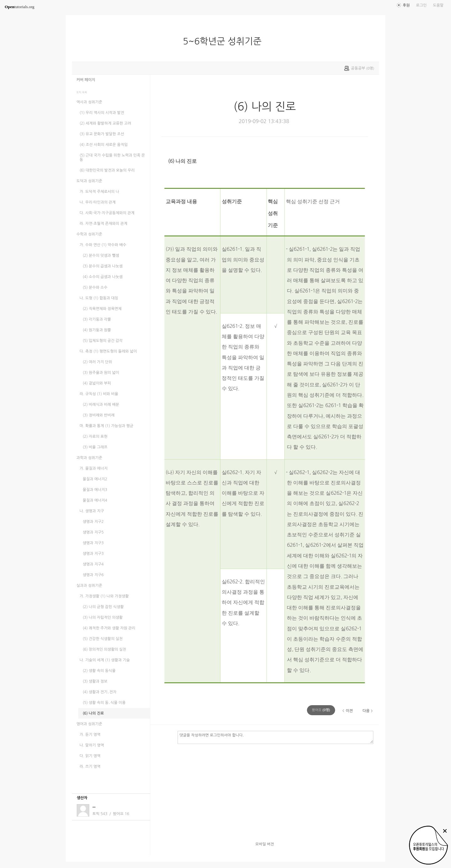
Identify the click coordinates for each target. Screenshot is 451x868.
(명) (321, 710)
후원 (406, 5)
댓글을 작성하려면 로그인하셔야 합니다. (275, 737)
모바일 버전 (265, 844)
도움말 (438, 5)
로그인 (421, 5)
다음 (366, 711)
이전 (349, 711)
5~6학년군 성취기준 (225, 41)
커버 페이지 (86, 80)
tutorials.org (20, 7)
